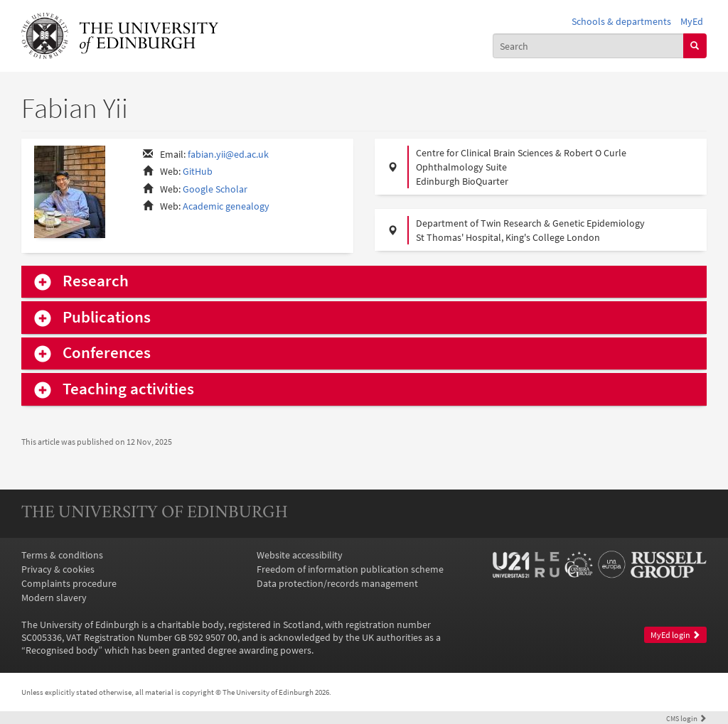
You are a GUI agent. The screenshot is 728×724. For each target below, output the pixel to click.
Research (96, 281)
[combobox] (588, 45)
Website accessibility (300, 555)
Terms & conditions (62, 555)
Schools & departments (621, 21)
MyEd (692, 21)
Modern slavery (54, 598)
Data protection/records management (337, 583)
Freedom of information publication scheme (350, 569)
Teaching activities (128, 389)
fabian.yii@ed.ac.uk (228, 154)
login (686, 718)
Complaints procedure (69, 583)
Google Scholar (215, 189)
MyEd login (675, 635)
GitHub (198, 171)
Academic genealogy (226, 206)
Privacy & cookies (58, 569)
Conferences (107, 353)
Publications (107, 317)
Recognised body (62, 650)
